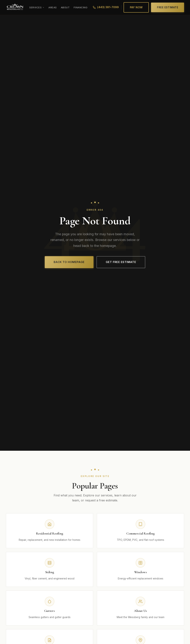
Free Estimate (168, 7)
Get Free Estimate (121, 262)
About (65, 7)
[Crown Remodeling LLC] (15, 7)
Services (37, 7)
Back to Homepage (69, 262)
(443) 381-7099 (106, 7)
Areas (53, 7)
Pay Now (136, 7)
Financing (81, 7)
